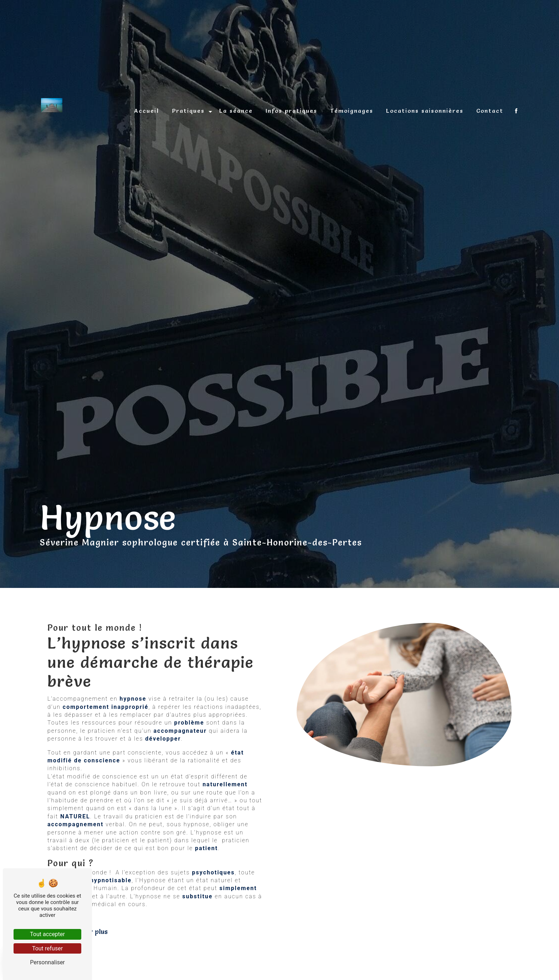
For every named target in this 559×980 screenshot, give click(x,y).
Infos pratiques (291, 111)
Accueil (147, 111)
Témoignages (352, 111)
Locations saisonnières (425, 111)
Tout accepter (47, 934)
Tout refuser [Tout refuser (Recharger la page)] (47, 948)
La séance (236, 111)
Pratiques (188, 111)
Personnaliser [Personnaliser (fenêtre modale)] (47, 962)
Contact (490, 111)
